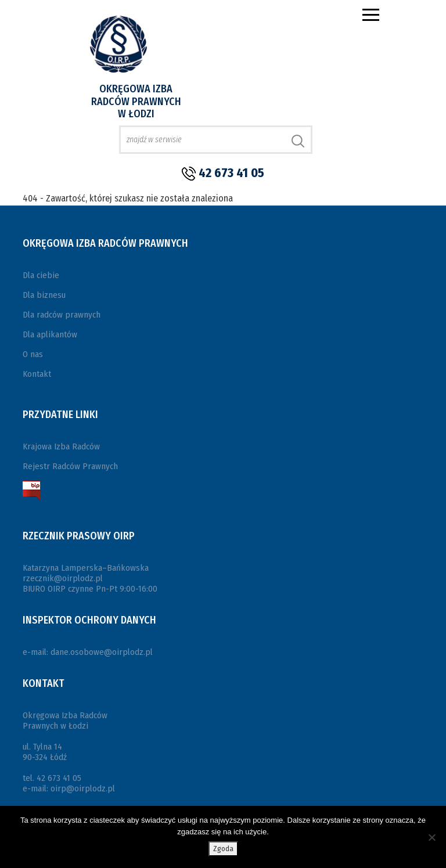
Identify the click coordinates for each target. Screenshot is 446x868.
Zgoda (223, 849)
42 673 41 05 (231, 173)
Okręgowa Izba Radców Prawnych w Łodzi (136, 101)
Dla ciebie (41, 275)
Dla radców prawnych (62, 315)
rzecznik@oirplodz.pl (63, 578)
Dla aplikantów (50, 334)
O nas (33, 354)
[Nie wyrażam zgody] (431, 837)
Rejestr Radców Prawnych (70, 466)
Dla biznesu (44, 295)
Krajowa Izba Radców (61, 446)
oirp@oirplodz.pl (83, 788)
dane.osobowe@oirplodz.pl (102, 652)
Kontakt (37, 374)
